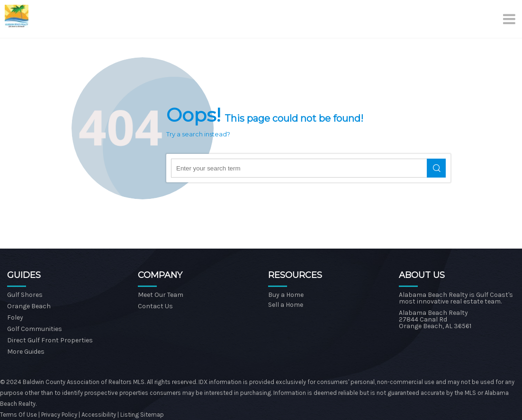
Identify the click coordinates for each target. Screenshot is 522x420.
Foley (15, 317)
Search (436, 168)
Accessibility (99, 415)
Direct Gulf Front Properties (50, 340)
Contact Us (155, 306)
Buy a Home (286, 295)
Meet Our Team (161, 295)
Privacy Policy (60, 415)
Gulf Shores (25, 295)
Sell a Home (286, 305)
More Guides (26, 352)
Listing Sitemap (142, 415)
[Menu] (510, 19)
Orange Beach (29, 306)
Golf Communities (35, 329)
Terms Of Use (18, 415)
